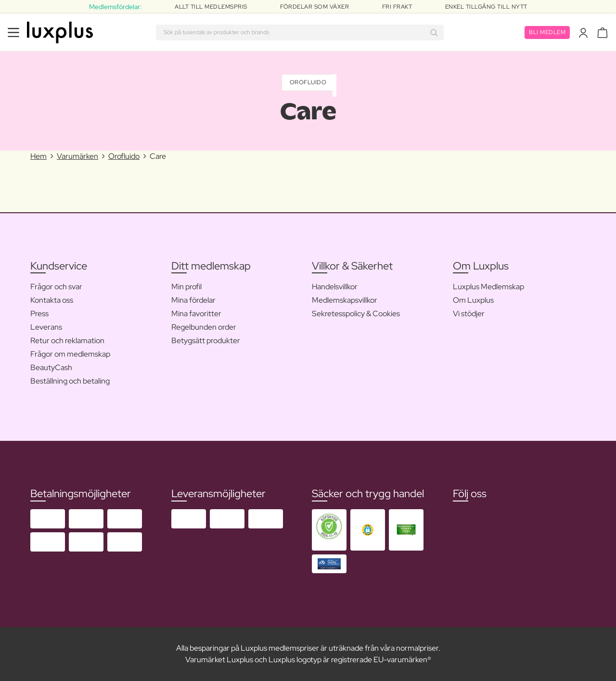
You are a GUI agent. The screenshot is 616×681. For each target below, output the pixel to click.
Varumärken (77, 156)
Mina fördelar (193, 300)
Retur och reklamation (67, 340)
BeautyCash (51, 367)
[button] (368, 530)
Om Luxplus (473, 300)
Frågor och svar (56, 287)
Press (39, 314)
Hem (38, 156)
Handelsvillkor (335, 287)
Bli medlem (547, 32)
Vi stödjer (469, 314)
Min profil (186, 287)
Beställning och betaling (70, 381)
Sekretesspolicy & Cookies (356, 314)
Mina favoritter (196, 314)
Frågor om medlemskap (70, 354)
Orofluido (308, 82)
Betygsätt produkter (206, 340)
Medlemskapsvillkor (345, 300)
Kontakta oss (52, 300)
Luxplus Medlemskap (488, 287)
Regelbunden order (204, 327)
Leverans (46, 327)
